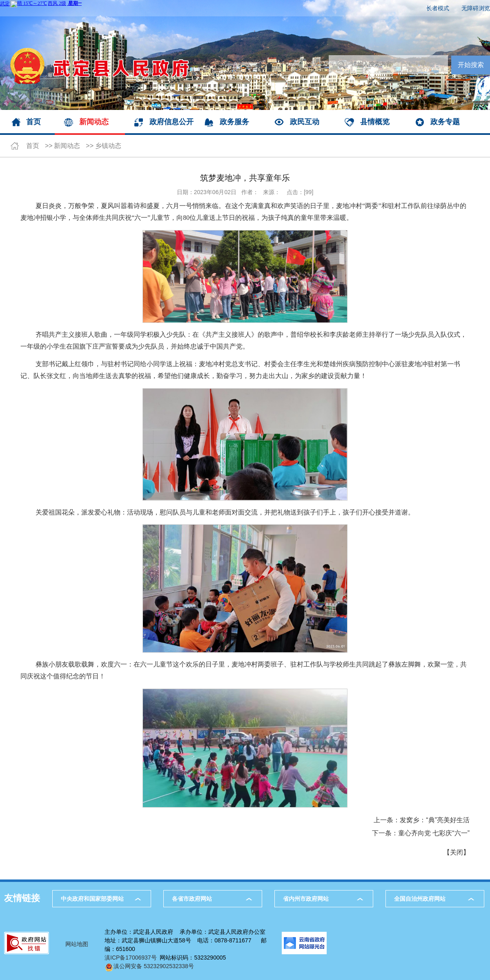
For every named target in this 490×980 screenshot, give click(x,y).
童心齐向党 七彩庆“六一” (434, 833)
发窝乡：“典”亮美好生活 (435, 820)
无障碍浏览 (476, 8)
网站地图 (77, 944)
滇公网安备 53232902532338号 (149, 966)
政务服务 (234, 122)
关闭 (457, 852)
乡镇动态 (108, 146)
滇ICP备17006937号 (131, 958)
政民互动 (305, 122)
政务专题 (445, 122)
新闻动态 (94, 122)
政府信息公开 (171, 122)
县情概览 (375, 122)
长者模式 (438, 8)
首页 (33, 122)
